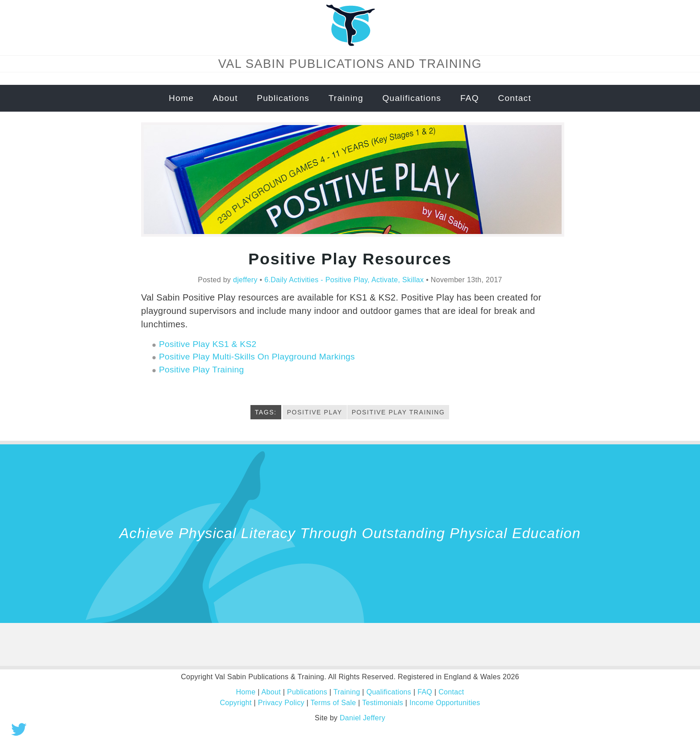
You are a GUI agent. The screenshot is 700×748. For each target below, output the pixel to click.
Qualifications (412, 98)
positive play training (398, 412)
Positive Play (315, 412)
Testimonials (383, 703)
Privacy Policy (281, 703)
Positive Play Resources (350, 259)
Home (181, 98)
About (225, 98)
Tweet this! (19, 729)
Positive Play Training (201, 370)
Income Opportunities (445, 703)
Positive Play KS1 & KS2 (208, 344)
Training (346, 98)
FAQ (470, 98)
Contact (515, 98)
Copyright (235, 703)
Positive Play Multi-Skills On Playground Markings (257, 357)
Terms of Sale (333, 703)
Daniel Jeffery (362, 718)
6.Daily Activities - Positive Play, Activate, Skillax (344, 280)
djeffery (245, 280)
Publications (283, 98)
